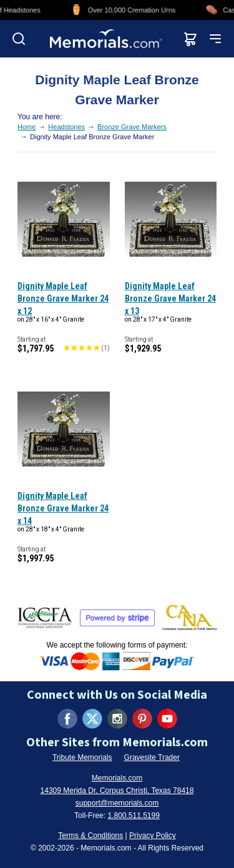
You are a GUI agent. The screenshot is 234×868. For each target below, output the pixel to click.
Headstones (66, 127)
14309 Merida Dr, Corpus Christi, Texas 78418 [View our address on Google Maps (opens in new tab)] (117, 791)
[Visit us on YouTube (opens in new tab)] (167, 719)
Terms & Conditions (90, 836)
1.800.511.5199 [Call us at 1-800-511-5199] (133, 816)
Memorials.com (117, 778)
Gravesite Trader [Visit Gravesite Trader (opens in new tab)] (152, 757)
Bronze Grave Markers (132, 127)
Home (27, 127)
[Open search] (19, 39)
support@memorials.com (117, 803)
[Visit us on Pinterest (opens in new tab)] (142, 719)
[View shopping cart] (190, 39)
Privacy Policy (153, 836)
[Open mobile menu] (215, 39)
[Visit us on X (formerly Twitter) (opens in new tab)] (92, 719)
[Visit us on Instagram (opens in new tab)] (117, 719)
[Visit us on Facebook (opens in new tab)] (67, 719)
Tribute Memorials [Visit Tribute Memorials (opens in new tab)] (82, 757)
